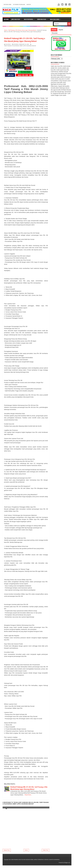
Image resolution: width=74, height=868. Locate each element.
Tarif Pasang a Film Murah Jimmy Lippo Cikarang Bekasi (20, 46)
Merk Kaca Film (42, 19)
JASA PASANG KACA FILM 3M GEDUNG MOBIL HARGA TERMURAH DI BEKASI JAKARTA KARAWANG (35, 860)
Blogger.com (67, 863)
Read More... (28, 795)
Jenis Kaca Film (16, 19)
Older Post (46, 850)
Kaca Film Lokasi (55, 19)
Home (6, 19)
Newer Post (7, 850)
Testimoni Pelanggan (19, 4)
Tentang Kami (7, 4)
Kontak (29, 4)
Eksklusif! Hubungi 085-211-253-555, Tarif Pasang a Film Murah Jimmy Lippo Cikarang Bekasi (29, 788)
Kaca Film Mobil (29, 19)
